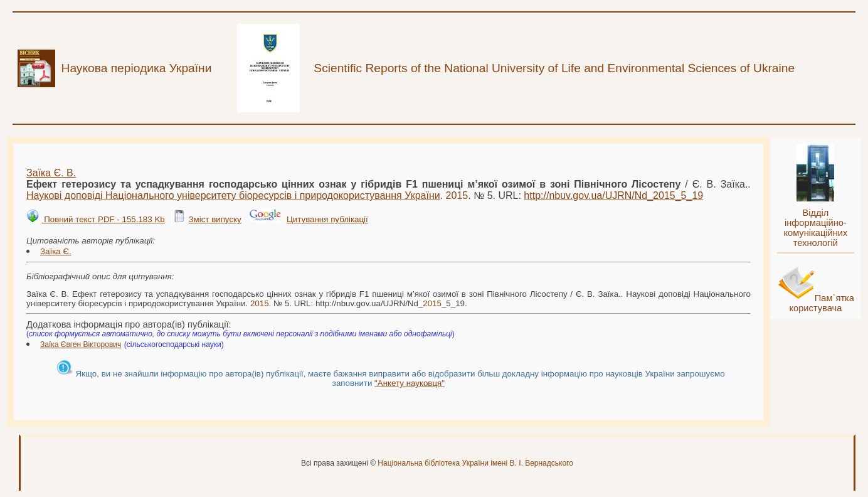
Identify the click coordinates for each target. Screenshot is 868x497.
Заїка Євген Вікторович (81, 345)
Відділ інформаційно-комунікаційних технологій (815, 228)
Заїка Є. (56, 251)
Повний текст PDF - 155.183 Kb (103, 219)
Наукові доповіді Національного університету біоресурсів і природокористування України (233, 195)
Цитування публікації (327, 219)
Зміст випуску (214, 219)
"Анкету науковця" (410, 383)
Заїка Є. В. (51, 173)
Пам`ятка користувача (822, 303)
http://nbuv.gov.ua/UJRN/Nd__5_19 (613, 195)
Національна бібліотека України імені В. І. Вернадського (475, 463)
